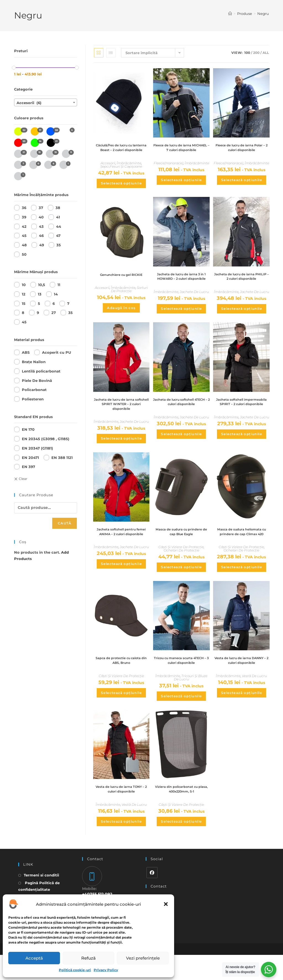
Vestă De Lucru (254, 699)
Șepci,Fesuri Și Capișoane (121, 173)
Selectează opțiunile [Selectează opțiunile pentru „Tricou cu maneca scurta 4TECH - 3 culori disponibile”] (181, 719)
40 (41, 217)
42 (24, 226)
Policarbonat (34, 390)
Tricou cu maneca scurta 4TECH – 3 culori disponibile (181, 683)
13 (40, 294)
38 (58, 208)
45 (24, 236)
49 (42, 245)
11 (59, 285)
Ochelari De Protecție (181, 567)
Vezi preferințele (143, 958)
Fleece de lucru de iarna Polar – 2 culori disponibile (241, 148)
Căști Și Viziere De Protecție (181, 564)
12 (24, 294)
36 (24, 208)
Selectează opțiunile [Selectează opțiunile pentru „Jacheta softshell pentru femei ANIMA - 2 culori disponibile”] (121, 586)
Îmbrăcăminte (129, 170)
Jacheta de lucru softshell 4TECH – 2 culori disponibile (181, 416)
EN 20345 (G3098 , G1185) (46, 439)
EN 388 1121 (62, 458)
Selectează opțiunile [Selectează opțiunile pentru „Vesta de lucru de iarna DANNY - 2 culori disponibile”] (242, 716)
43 (41, 226)
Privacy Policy (106, 970)
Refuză (88, 958)
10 (24, 285)
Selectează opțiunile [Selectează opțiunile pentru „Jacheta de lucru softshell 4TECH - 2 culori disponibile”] (181, 449)
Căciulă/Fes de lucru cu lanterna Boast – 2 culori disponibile (121, 151)
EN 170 (28, 429)
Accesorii (108, 170)
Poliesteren (33, 399)
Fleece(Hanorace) (168, 170)
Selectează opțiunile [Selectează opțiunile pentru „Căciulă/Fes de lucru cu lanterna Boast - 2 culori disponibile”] (121, 190)
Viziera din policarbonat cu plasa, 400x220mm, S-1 (181, 813)
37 (41, 208)
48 (24, 245)
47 (58, 236)
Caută (65, 523)
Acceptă (34, 958)
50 (24, 254)
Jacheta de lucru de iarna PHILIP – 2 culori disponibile (241, 284)
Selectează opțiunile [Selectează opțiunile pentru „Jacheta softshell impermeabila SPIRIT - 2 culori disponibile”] (242, 454)
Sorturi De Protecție (129, 296)
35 (59, 245)
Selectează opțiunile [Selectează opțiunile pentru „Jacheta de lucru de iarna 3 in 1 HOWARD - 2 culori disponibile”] (181, 322)
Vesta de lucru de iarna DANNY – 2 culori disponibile (242, 683)
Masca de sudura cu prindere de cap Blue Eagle (181, 548)
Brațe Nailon (34, 362)
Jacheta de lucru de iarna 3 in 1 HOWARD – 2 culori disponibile (181, 286)
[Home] (230, 14)
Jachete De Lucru (194, 305)
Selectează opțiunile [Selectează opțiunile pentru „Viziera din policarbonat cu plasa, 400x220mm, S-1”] (181, 846)
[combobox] (46, 102)
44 (59, 226)
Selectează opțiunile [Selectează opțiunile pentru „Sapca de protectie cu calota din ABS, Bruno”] (121, 716)
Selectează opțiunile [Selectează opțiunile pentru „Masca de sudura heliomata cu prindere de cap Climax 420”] (242, 589)
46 (41, 236)
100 (247, 53)
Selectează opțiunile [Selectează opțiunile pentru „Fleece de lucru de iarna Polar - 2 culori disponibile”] (242, 181)
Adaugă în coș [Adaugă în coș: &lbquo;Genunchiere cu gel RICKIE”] (121, 314)
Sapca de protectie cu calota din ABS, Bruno (121, 683)
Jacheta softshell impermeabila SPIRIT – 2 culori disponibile (241, 418)
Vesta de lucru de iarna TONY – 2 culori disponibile (121, 813)
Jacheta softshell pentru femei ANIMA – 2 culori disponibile (121, 551)
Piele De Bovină (37, 381)
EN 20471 (30, 458)
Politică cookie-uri (75, 970)
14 (56, 294)
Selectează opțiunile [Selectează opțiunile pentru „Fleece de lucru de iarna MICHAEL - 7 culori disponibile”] (181, 187)
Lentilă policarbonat (41, 371)
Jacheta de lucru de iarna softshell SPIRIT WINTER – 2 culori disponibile (121, 418)
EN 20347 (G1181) (37, 448)
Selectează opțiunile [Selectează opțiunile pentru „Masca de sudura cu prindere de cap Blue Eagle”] (181, 584)
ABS (26, 352)
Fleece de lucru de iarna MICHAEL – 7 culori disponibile (181, 151)
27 (54, 313)
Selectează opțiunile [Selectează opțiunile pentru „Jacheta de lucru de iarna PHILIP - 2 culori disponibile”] (242, 317)
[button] (166, 904)
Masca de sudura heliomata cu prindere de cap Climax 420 (241, 551)
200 (256, 53)
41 (58, 217)
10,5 (42, 285)
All (266, 53)
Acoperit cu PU (57, 352)
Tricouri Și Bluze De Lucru (191, 701)
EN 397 (28, 467)
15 (24, 303)
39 (24, 217)
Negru (263, 14)
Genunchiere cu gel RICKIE (121, 281)
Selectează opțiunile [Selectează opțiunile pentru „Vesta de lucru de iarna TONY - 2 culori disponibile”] (121, 846)
